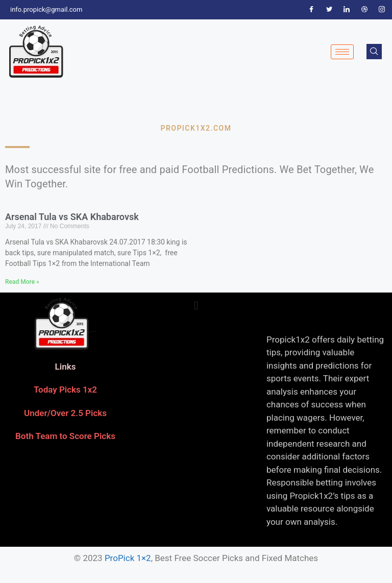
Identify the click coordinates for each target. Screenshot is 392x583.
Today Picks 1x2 (65, 390)
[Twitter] (329, 10)
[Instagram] (382, 10)
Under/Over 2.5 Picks (65, 413)
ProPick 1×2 (128, 558)
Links (66, 367)
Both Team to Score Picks (65, 436)
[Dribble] (364, 10)
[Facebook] (311, 10)
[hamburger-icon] (342, 52)
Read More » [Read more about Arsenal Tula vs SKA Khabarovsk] (22, 282)
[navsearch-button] (374, 52)
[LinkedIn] (347, 10)
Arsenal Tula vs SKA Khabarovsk (72, 217)
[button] (196, 306)
